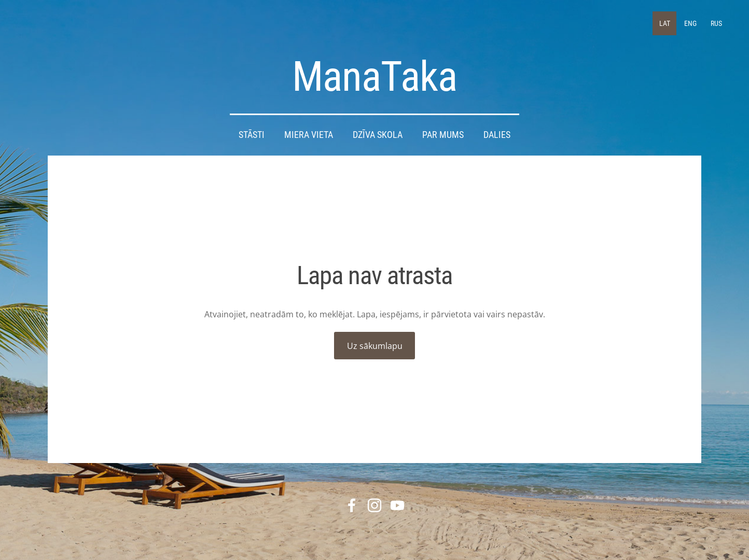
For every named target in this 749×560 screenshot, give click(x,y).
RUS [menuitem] (716, 23)
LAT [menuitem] (665, 23)
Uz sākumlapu (375, 346)
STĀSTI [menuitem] (252, 135)
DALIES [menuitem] (497, 135)
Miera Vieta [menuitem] (309, 135)
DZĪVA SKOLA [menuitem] (378, 135)
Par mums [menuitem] (443, 135)
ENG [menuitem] (690, 23)
